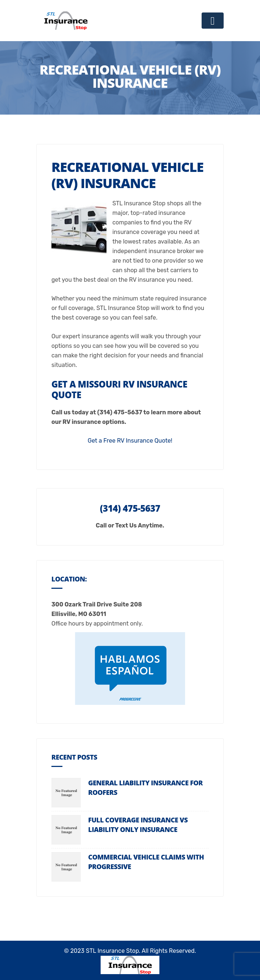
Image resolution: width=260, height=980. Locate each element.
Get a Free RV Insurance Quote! (130, 441)
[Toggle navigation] (213, 21)
